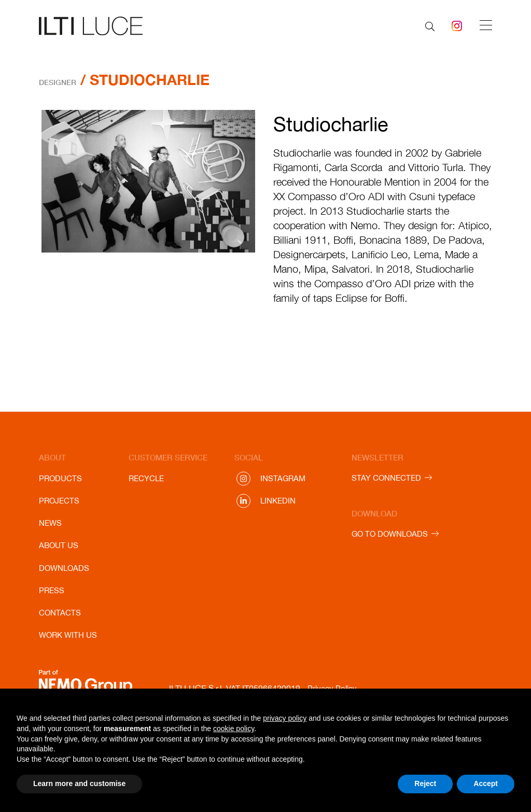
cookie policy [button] (234, 729)
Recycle (146, 478)
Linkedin (278, 501)
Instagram (283, 478)
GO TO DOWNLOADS (390, 534)
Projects (59, 501)
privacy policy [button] (285, 718)
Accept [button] (486, 783)
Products (60, 478)
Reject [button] (425, 783)
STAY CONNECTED (386, 478)
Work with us (68, 635)
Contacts (60, 613)
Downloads (64, 568)
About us (59, 545)
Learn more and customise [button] (79, 783)
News (50, 523)
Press (52, 590)
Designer (58, 82)
